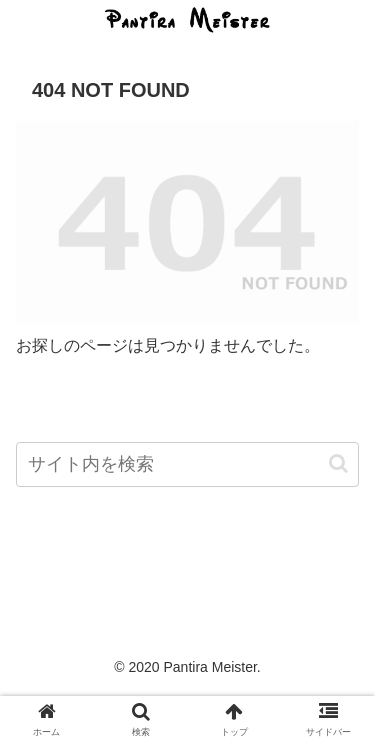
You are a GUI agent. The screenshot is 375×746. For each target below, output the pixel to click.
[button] (338, 463)
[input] (187, 464)
